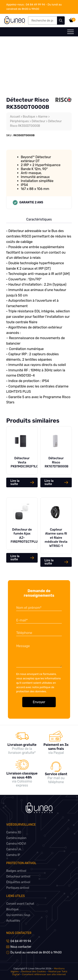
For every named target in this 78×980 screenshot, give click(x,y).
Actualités (13, 921)
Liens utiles (15, 896)
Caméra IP (13, 855)
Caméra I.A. (14, 849)
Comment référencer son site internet (44, 974)
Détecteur (38, 121)
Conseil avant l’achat (20, 904)
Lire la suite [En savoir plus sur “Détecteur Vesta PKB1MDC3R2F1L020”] (15, 482)
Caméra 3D (14, 832)
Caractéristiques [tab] (39, 219)
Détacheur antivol (18, 877)
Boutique (29, 117)
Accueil (15, 117)
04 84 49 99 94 (26, 4)
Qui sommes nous (18, 915)
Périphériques (19, 121)
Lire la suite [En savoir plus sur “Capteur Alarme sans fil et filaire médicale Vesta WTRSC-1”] (49, 562)
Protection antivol (21, 863)
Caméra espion (16, 838)
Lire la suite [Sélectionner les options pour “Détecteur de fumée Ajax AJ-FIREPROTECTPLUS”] (15, 558)
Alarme (43, 117)
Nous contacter (19, 933)
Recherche (61, 21)
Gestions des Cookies (33, 971)
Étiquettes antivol (18, 882)
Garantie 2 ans (28, 203)
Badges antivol (16, 871)
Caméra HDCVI (16, 844)
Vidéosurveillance (21, 825)
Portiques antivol (18, 888)
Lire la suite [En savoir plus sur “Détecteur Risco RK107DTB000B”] (49, 482)
